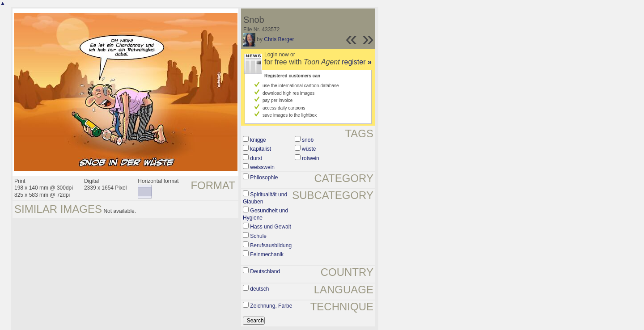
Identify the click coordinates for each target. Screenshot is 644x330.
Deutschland (265, 271)
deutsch (259, 289)
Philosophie (264, 178)
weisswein (262, 167)
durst (256, 158)
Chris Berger (279, 39)
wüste (309, 149)
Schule (258, 236)
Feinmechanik (267, 254)
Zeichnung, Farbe (271, 306)
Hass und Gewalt (270, 227)
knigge (258, 140)
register (357, 62)
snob (308, 140)
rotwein (311, 158)
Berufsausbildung (271, 245)
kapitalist (261, 149)
